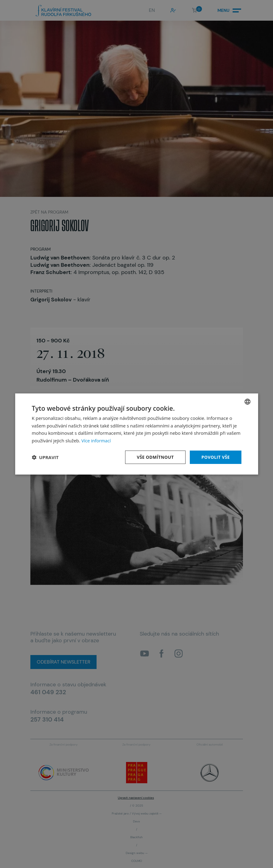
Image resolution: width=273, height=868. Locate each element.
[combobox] (247, 401)
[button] (45, 457)
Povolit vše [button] (216, 457)
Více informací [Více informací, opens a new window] (96, 441)
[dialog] (137, 434)
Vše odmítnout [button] (155, 457)
